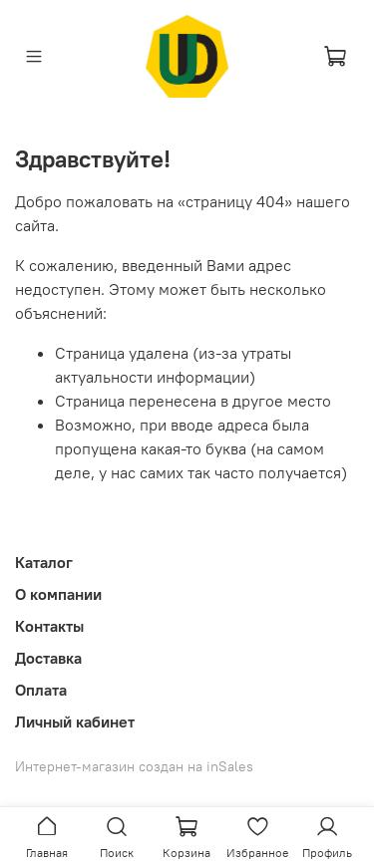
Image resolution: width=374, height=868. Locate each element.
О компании (58, 594)
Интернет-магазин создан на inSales (134, 766)
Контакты (49, 626)
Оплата (41, 690)
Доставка (48, 658)
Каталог (44, 562)
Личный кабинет (75, 722)
